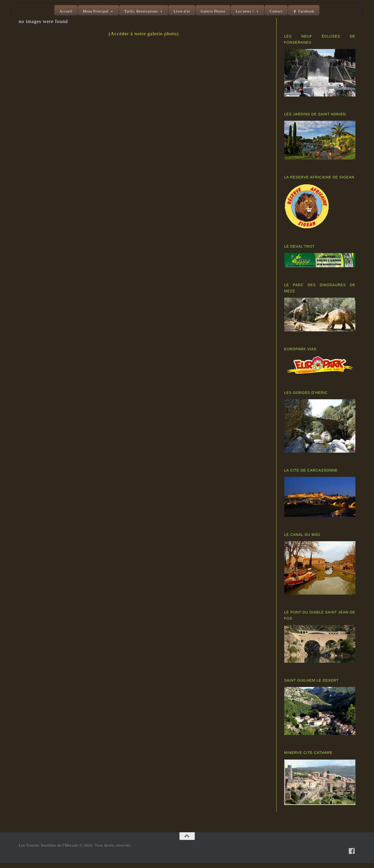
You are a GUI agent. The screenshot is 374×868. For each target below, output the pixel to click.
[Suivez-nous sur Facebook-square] (352, 856)
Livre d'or (182, 11)
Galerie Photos (213, 11)
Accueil (66, 11)
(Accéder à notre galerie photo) (144, 39)
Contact (276, 11)
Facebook (306, 11)
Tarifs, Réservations (141, 11)
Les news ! (245, 11)
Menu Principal (96, 11)
